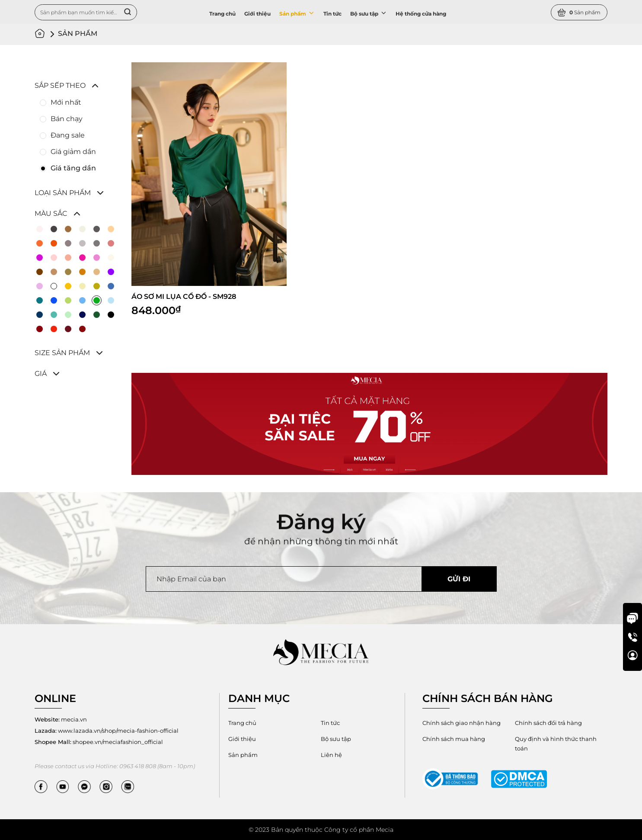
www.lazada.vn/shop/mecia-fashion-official (107, 731)
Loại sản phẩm (63, 193)
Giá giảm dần (73, 152)
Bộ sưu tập (369, 13)
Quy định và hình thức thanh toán (556, 744)
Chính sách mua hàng (454, 739)
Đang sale (68, 135)
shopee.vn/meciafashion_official (99, 742)
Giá (41, 374)
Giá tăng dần (73, 168)
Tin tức (332, 14)
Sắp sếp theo (60, 85)
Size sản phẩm (62, 353)
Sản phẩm (297, 13)
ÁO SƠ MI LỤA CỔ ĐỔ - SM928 (184, 297)
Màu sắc (51, 213)
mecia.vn (61, 719)
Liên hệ (331, 755)
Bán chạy (67, 119)
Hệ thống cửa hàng (421, 14)
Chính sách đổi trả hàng (548, 723)
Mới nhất (66, 102)
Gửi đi (459, 579)
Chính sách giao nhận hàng (462, 723)
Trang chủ (222, 14)
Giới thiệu (257, 14)
